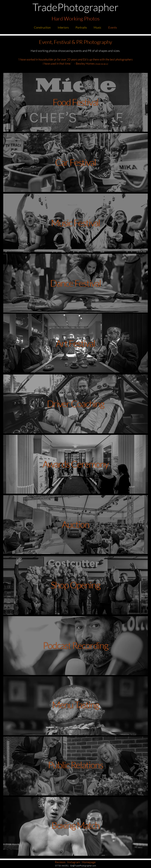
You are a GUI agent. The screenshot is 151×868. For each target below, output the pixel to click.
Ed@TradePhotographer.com (83, 866)
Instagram (74, 862)
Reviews (60, 862)
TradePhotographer (75, 7)
